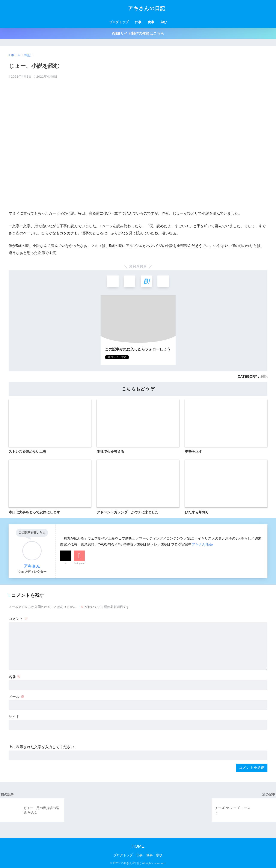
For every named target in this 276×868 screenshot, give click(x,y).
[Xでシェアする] (112, 281)
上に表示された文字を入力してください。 (43, 747)
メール (16, 697)
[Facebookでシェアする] (129, 281)
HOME (138, 846)
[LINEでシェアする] (164, 281)
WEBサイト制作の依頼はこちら (138, 34)
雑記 (264, 377)
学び (164, 22)
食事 (151, 22)
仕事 (138, 22)
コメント (18, 619)
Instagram (79, 563)
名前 (15, 677)
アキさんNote (202, 545)
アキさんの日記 (138, 8)
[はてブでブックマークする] (147, 281)
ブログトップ (119, 22)
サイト (14, 717)
